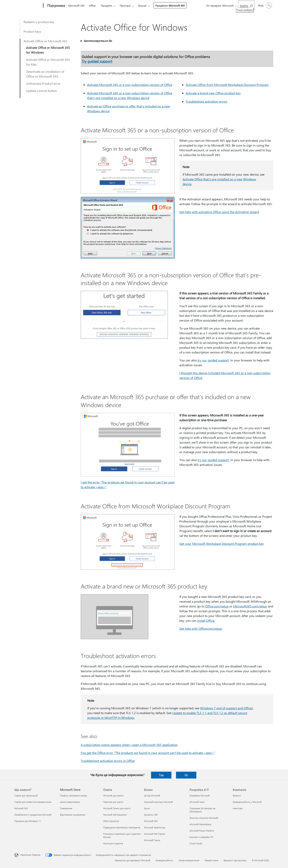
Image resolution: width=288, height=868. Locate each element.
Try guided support (97, 61)
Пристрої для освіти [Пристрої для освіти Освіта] (113, 802)
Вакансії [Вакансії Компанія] (237, 796)
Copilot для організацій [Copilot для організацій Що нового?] (26, 796)
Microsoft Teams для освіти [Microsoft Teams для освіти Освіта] (117, 808)
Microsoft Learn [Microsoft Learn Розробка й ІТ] (197, 802)
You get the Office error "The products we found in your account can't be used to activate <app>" (148, 753)
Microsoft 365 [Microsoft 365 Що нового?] (21, 808)
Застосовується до (98, 41)
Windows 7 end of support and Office (226, 708)
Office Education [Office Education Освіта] (111, 821)
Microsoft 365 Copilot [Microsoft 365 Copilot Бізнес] (155, 834)
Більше (142, 5)
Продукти (107, 5)
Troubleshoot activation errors (207, 101)
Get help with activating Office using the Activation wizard (219, 212)
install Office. (206, 620)
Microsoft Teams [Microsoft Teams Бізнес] (152, 840)
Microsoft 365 (76, 5)
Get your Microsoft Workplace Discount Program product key (222, 544)
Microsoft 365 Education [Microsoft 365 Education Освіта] (115, 815)
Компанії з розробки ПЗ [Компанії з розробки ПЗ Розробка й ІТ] (201, 837)
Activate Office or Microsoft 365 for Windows (48, 50)
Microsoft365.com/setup (250, 606)
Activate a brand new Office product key (213, 93)
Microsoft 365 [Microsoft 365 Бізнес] (151, 821)
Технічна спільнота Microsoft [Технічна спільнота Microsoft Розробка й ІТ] (204, 818)
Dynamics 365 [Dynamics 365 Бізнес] (151, 815)
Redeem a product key (39, 22)
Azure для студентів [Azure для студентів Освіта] (113, 843)
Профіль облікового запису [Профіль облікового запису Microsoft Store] (74, 796)
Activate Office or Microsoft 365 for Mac (48, 62)
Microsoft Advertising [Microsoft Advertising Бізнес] (154, 827)
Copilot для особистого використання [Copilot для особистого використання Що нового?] (33, 802)
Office (92, 5)
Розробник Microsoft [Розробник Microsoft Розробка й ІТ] (200, 796)
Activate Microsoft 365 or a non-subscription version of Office (130, 85)
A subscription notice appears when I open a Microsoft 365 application (129, 745)
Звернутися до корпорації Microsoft (133, 860)
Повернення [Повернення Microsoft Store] (66, 808)
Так (161, 775)
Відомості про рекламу (235, 860)
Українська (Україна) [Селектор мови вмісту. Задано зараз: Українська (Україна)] (30, 855)
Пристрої (125, 5)
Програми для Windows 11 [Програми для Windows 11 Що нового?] (28, 821)
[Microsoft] (28, 6)
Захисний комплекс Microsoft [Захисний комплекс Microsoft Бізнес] (159, 802)
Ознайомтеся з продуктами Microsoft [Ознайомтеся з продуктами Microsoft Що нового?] (33, 815)
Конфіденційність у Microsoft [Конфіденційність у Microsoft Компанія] (247, 802)
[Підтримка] (56, 6)
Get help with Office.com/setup (201, 628)
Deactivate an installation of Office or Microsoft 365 (45, 74)
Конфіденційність (164, 860)
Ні (186, 775)
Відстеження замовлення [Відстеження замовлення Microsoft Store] (73, 815)
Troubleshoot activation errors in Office (108, 761)
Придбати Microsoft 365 (170, 5)
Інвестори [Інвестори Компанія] (238, 808)
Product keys (32, 31)
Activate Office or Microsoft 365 (45, 41)
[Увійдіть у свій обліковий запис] (265, 5)
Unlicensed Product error (43, 83)
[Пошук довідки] (246, 5)
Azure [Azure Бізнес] (147, 808)
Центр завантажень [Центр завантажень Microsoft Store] (70, 802)
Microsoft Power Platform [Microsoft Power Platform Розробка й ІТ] (202, 831)
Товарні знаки (211, 860)
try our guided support (214, 360)
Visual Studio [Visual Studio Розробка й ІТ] (196, 843)
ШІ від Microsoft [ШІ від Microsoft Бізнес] (152, 796)
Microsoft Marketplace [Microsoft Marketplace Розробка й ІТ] (201, 824)
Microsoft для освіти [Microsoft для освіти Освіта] (113, 796)
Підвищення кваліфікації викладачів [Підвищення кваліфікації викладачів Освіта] (122, 827)
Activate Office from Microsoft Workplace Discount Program (227, 85)
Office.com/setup (217, 606)
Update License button (42, 91)
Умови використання (189, 860)
